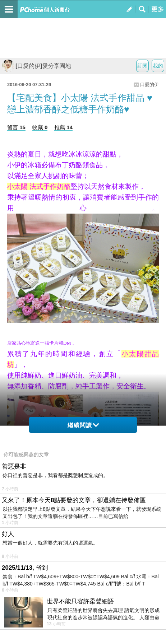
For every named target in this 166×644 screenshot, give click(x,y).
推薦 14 (63, 127)
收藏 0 (40, 127)
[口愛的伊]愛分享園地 (36, 66)
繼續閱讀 (83, 425)
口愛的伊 (149, 85)
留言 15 (16, 127)
